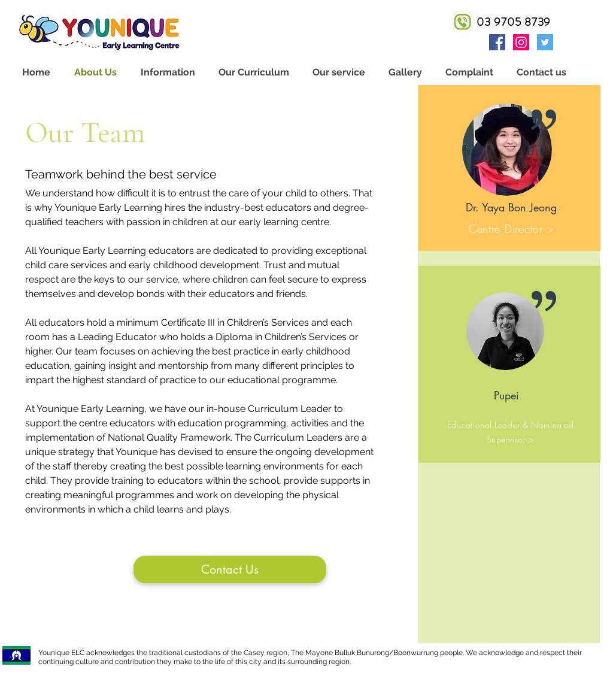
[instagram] (521, 42)
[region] (509, 168)
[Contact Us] (230, 569)
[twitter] (545, 42)
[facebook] (497, 42)
